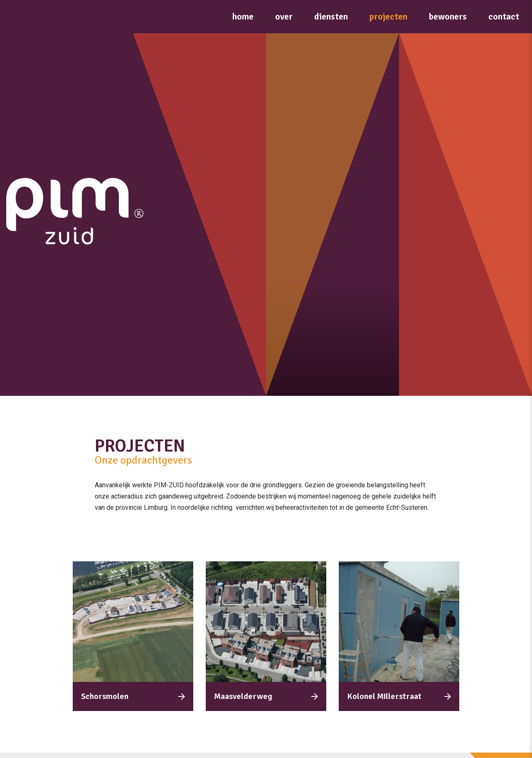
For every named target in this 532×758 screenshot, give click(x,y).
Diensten (331, 16)
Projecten (388, 16)
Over (284, 16)
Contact (504, 16)
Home (243, 16)
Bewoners (448, 16)
